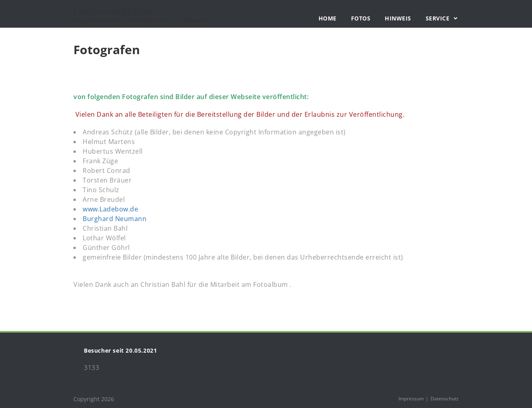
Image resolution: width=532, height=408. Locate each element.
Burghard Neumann (115, 219)
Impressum (411, 399)
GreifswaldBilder (140, 15)
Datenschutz (445, 399)
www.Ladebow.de (110, 209)
